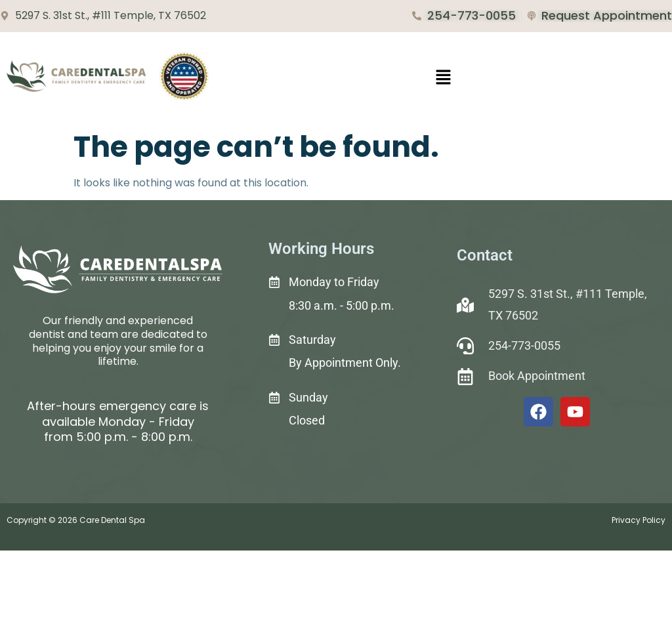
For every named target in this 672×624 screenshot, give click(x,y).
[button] (444, 78)
